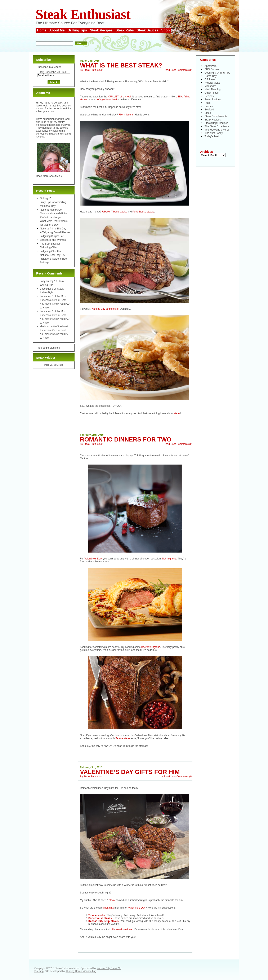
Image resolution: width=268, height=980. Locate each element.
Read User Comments (176, 70)
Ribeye (106, 212)
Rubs (207, 103)
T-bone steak (123, 738)
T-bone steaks (119, 212)
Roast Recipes (213, 100)
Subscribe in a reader (49, 67)
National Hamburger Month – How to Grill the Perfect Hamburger (53, 214)
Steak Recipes (101, 30)
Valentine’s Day (93, 559)
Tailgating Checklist (51, 251)
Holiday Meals (212, 83)
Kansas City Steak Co (109, 968)
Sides (208, 113)
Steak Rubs (125, 30)
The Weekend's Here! (217, 130)
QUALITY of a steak (120, 97)
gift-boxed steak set (122, 930)
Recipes (209, 96)
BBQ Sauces (212, 69)
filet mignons (169, 559)
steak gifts (108, 908)
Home (42, 30)
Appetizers (211, 66)
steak (177, 413)
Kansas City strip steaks (105, 309)
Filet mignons (126, 115)
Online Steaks (56, 365)
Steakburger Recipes (216, 123)
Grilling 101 (46, 198)
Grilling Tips (77, 30)
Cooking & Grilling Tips (217, 73)
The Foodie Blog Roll (48, 348)
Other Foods (212, 93)
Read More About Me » (49, 176)
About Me (57, 30)
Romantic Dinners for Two (126, 439)
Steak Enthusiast (83, 14)
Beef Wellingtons (151, 647)
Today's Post (212, 136)
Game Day (211, 76)
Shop (165, 30)
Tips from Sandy (214, 133)
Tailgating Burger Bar (52, 236)
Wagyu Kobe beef (107, 100)
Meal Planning (213, 89)
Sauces (209, 106)
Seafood (209, 110)
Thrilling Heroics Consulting (81, 971)
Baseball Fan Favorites (53, 240)
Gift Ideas (210, 79)
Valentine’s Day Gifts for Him (130, 772)
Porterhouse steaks (143, 212)
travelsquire (46, 289)
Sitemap (39, 971)
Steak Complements (216, 116)
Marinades (210, 86)
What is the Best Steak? (121, 65)
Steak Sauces (148, 30)
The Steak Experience (217, 126)
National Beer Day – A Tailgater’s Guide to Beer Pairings (54, 259)
